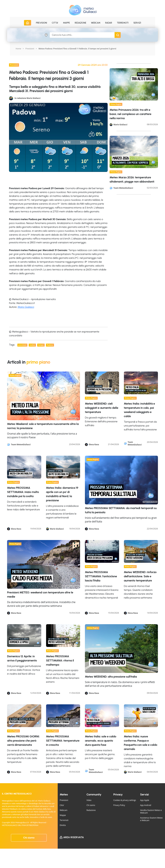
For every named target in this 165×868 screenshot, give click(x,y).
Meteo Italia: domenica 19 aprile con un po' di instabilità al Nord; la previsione (62, 494)
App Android (146, 805)
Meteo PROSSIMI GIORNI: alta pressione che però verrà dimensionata (23, 741)
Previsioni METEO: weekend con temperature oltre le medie (40, 595)
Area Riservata (73, 837)
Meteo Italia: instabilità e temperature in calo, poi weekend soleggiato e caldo (139, 410)
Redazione (91, 810)
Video (89, 800)
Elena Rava (94, 445)
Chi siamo (29, 838)
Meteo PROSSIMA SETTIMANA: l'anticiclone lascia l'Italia (101, 576)
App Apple (145, 800)
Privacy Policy (119, 805)
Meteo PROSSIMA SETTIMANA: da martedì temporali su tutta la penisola (121, 510)
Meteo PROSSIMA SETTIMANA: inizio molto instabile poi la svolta (23, 492)
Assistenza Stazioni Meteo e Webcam (151, 819)
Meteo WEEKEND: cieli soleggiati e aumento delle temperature (102, 408)
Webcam (96, 23)
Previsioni (30, 49)
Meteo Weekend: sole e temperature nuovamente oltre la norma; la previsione (43, 426)
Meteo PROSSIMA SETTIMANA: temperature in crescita (63, 741)
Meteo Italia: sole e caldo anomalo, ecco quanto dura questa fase (101, 741)
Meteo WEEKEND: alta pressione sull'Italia (111, 677)
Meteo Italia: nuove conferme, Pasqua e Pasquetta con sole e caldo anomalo (141, 743)
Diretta (63, 825)
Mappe (63, 815)
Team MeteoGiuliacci (123, 188)
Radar (109, 23)
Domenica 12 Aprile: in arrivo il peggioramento (22, 658)
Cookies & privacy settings (125, 800)
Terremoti (64, 820)
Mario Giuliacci (26, 307)
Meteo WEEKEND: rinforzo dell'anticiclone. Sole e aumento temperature (140, 576)
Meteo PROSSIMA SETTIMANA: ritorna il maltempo (60, 660)
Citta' (62, 805)
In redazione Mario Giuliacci (27, 98)
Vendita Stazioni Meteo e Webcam (151, 811)
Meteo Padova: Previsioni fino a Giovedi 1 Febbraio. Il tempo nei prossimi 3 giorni (77, 49)
